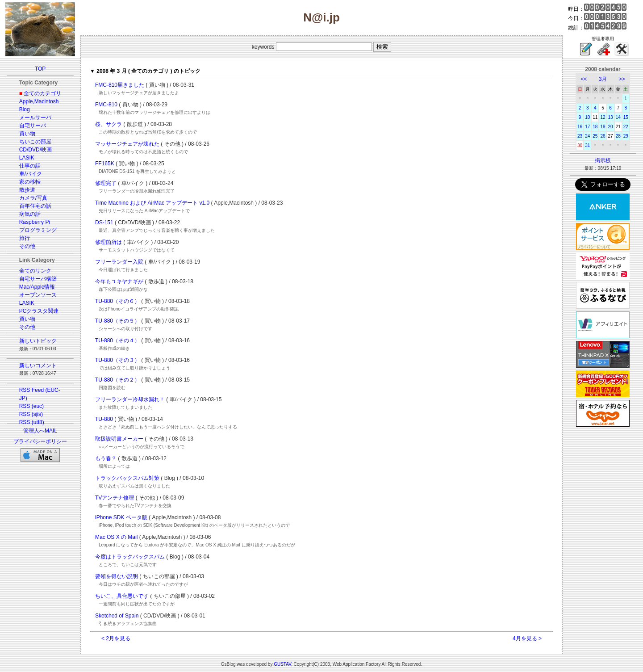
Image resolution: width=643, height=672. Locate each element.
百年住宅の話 (35, 206)
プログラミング (38, 230)
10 (587, 117)
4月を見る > (527, 638)
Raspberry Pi (35, 222)
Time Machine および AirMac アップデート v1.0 (152, 203)
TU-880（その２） (117, 380)
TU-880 (104, 419)
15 (626, 117)
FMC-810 (106, 105)
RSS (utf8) (32, 422)
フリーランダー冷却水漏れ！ (130, 399)
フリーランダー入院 (119, 262)
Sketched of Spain (117, 616)
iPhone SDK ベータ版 (121, 517)
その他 (27, 246)
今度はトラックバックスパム (130, 557)
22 (626, 127)
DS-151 (104, 223)
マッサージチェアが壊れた (127, 144)
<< (584, 79)
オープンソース (38, 295)
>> (622, 79)
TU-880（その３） (117, 360)
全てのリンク (35, 271)
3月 (603, 79)
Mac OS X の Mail (116, 537)
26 (603, 136)
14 (618, 117)
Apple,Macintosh (39, 101)
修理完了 (106, 183)
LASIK (27, 158)
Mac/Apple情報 (37, 287)
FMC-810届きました (120, 85)
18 (595, 127)
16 (580, 127)
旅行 (25, 238)
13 (611, 117)
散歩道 (27, 190)
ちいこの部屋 (35, 142)
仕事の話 (30, 166)
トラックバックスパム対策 (127, 478)
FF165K (105, 164)
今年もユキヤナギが (119, 281)
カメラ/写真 (33, 198)
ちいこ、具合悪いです (122, 596)
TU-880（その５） (117, 321)
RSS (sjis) (31, 414)
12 (603, 117)
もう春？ (106, 458)
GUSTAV (282, 664)
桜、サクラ (109, 124)
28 (618, 136)
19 (603, 127)
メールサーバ (35, 118)
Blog (25, 109)
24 (587, 136)
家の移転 (30, 182)
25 (595, 136)
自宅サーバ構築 (38, 279)
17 (587, 127)
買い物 (27, 134)
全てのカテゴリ (42, 93)
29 (626, 136)
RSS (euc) (31, 406)
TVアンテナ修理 (115, 498)
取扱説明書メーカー (119, 439)
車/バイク (31, 174)
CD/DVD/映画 (35, 150)
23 (580, 136)
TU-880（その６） (117, 301)
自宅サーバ (33, 126)
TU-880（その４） (117, 340)
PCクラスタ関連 (39, 311)
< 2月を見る (116, 638)
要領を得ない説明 (117, 576)
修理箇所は (109, 242)
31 (587, 145)
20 (611, 127)
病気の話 (30, 214)
